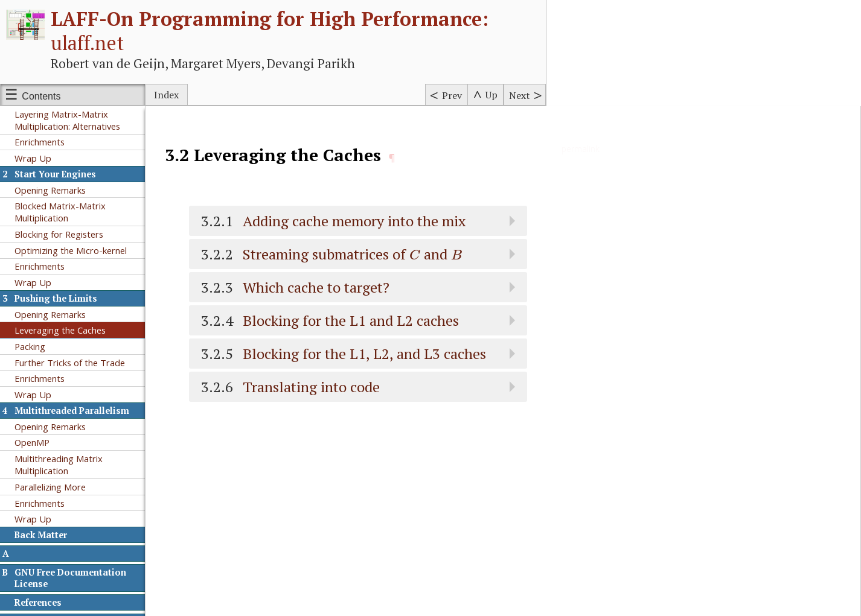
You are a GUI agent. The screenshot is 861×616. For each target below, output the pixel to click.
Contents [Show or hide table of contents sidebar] (41, 96)
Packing (30, 346)
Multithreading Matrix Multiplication (59, 465)
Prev (452, 95)
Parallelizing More (50, 487)
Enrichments (40, 142)
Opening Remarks (50, 190)
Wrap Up (33, 158)
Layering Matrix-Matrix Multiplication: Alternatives (67, 120)
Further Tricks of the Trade (70, 363)
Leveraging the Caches (60, 330)
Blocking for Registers (59, 234)
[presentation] (415, 255)
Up (491, 95)
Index (166, 95)
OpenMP (32, 442)
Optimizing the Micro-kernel (71, 250)
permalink (581, 149)
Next (520, 95)
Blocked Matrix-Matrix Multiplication (60, 212)
